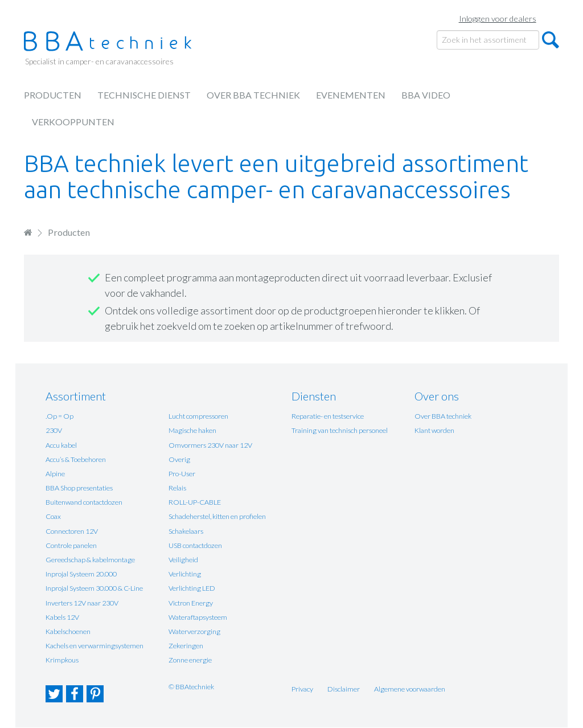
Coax (53, 516)
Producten (53, 95)
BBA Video (426, 95)
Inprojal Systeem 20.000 (81, 574)
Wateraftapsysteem (198, 617)
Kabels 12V (62, 617)
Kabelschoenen (68, 631)
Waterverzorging (194, 631)
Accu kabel (61, 445)
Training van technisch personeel (340, 430)
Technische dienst (144, 95)
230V (54, 430)
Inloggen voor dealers (498, 19)
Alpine (55, 474)
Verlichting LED (192, 588)
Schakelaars (186, 531)
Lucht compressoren (198, 416)
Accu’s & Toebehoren (76, 459)
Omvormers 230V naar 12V (210, 445)
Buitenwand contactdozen (84, 502)
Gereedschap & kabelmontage (90, 560)
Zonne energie (190, 660)
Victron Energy (191, 603)
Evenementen (351, 95)
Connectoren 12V (72, 531)
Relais (177, 488)
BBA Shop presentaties (79, 488)
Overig (179, 459)
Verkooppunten (73, 122)
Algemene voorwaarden (410, 689)
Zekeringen (186, 646)
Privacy (302, 689)
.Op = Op (59, 416)
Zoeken (551, 40)
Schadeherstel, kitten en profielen (217, 516)
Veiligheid (183, 560)
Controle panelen (71, 545)
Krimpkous (62, 660)
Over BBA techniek (253, 95)
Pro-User (182, 474)
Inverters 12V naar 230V (82, 603)
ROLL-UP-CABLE (195, 502)
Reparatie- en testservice (328, 416)
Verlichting (185, 574)
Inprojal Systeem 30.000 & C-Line (94, 588)
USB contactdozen (195, 545)
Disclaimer (344, 689)
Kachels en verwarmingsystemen (95, 646)
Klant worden (434, 430)
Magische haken (192, 430)
